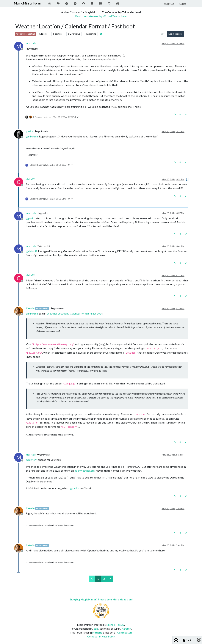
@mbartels (41, 131)
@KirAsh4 (44, 455)
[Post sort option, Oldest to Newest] (162, 34)
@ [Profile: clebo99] (32, 251)
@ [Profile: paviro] (31, 218)
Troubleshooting (26, 34)
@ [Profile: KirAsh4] (32, 460)
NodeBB (97, 632)
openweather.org (84, 471)
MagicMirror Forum (28, 3)
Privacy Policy (107, 636)
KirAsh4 (30, 308)
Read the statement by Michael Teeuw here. (101, 16)
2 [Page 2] (104, 579)
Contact (92, 636)
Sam (96, 629)
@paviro (43, 213)
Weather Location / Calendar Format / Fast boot (75, 313)
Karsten (126, 629)
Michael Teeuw (115, 625)
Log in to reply (175, 34)
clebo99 (30, 179)
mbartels (31, 43)
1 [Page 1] (98, 579)
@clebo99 (44, 246)
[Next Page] (110, 579)
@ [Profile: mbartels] (32, 136)
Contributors (125, 632)
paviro (29, 131)
